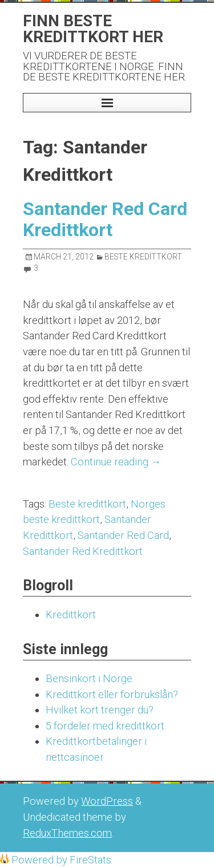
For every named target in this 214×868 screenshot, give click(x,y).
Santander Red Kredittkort (83, 551)
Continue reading (116, 462)
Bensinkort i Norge (89, 678)
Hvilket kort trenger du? (100, 710)
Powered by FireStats (60, 860)
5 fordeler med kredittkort (105, 726)
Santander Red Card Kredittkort (105, 219)
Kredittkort (71, 615)
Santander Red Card (123, 535)
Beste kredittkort (87, 504)
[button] (107, 103)
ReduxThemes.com (67, 833)
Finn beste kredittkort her (93, 29)
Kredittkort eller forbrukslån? (112, 694)
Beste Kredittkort (143, 257)
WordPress (107, 801)
